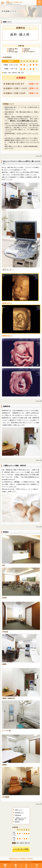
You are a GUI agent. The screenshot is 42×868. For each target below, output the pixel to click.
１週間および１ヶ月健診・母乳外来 (21, 819)
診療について (19, 810)
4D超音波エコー (19, 813)
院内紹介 (17, 822)
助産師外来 (18, 815)
